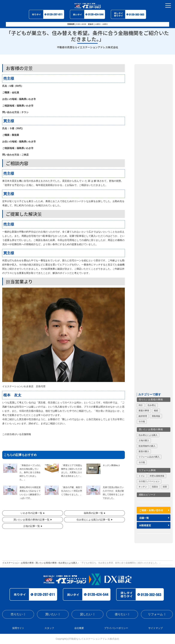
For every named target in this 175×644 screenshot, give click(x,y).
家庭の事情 (144, 411)
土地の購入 (144, 440)
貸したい (86, 614)
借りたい (121, 614)
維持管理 (143, 416)
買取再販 (156, 416)
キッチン (143, 487)
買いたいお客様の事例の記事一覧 (31, 520)
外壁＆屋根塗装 (157, 476)
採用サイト (18, 628)
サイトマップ (156, 628)
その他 (142, 421)
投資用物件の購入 (147, 446)
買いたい (51, 614)
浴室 (165, 487)
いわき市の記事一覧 (31, 513)
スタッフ (49, 628)
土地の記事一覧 (31, 526)
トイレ (142, 476)
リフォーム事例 (147, 470)
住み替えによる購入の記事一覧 (93, 520)
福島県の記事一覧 (93, 513)
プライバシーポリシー (116, 628)
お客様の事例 (27, 563)
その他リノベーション (149, 481)
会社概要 (79, 628)
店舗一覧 (144, 518)
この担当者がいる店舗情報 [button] (17, 434)
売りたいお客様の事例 (151, 400)
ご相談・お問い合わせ (151, 510)
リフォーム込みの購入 (149, 457)
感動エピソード (147, 495)
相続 (156, 411)
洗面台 (155, 487)
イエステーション (11, 563)
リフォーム (155, 614)
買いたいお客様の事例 (151, 429)
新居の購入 (144, 451)
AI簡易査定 (145, 525)
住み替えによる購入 (148, 435)
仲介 (141, 405)
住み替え (152, 405)
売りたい (17, 614)
